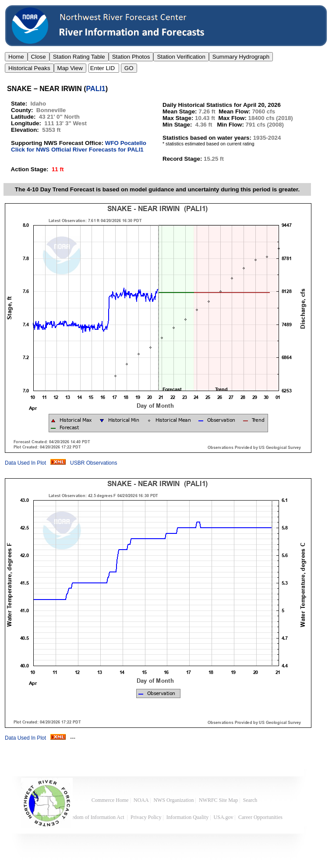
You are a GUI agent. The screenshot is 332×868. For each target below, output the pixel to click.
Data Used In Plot (25, 463)
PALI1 (96, 89)
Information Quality (187, 817)
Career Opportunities (261, 817)
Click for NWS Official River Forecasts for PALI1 (77, 150)
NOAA (141, 800)
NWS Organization (173, 800)
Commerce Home (110, 800)
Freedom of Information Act (95, 817)
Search (250, 800)
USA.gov (224, 817)
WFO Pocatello (126, 143)
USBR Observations (94, 463)
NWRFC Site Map (218, 800)
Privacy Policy (146, 817)
